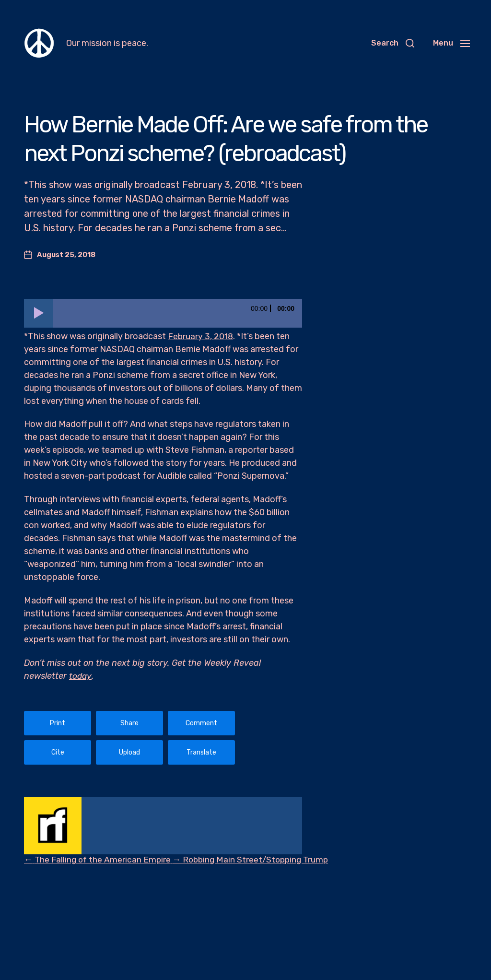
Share (129, 723)
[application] (163, 313)
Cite (58, 752)
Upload (129, 752)
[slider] (177, 313)
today (81, 676)
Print (58, 723)
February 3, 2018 (201, 336)
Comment (201, 723)
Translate (201, 752)
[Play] (38, 313)
